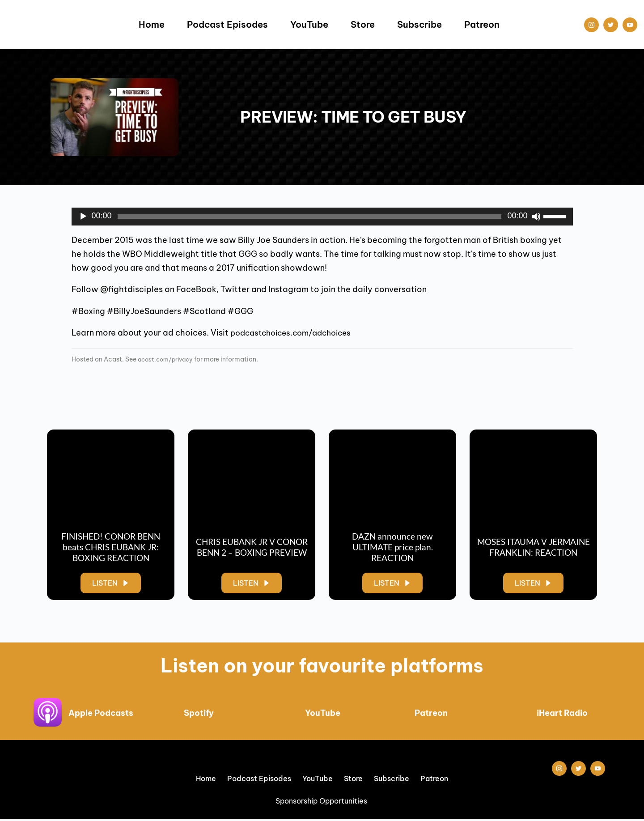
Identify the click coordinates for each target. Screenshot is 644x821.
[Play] (83, 217)
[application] (322, 217)
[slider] (310, 217)
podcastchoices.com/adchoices (296, 333)
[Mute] (536, 217)
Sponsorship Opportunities (322, 803)
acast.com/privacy (168, 359)
